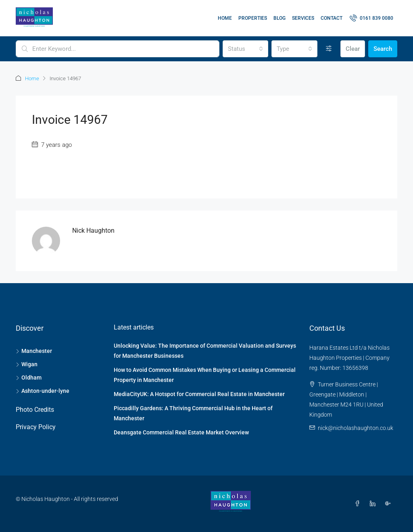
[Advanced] (329, 49)
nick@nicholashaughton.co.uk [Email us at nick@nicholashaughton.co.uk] (356, 428)
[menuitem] (371, 18)
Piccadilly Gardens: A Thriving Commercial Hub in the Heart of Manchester (193, 413)
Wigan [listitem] (27, 364)
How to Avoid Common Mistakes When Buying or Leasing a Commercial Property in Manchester (205, 375)
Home (225, 18)
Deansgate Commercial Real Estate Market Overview (181, 432)
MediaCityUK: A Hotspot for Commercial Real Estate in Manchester (199, 394)
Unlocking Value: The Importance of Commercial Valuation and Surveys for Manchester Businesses (205, 351)
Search (383, 49)
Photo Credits (35, 410)
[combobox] (246, 49)
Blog (280, 18)
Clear (353, 49)
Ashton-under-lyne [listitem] (43, 391)
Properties (253, 18)
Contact (332, 18)
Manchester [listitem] (34, 351)
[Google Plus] (390, 504)
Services (303, 18)
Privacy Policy (36, 427)
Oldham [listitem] (29, 378)
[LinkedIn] (374, 504)
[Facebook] (359, 504)
